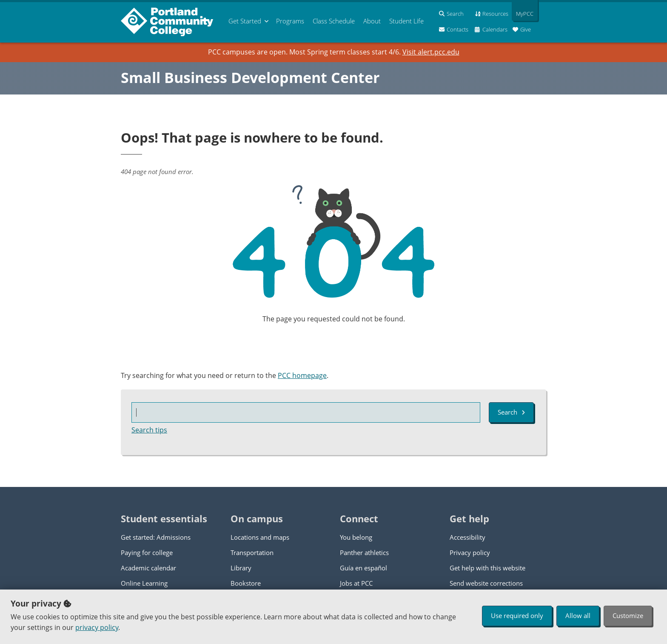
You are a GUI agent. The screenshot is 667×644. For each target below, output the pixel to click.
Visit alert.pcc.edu (431, 52)
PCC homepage (302, 375)
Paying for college (147, 552)
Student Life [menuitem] (406, 21)
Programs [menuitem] (290, 21)
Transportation (252, 552)
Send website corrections (486, 583)
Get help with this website (487, 568)
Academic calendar (148, 568)
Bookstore (246, 583)
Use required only (517, 615)
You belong (356, 537)
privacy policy (97, 627)
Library (241, 568)
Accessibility (467, 537)
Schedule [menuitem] (334, 21)
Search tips (149, 430)
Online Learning (144, 583)
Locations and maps (260, 537)
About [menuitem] (372, 21)
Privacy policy (470, 552)
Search (511, 412)
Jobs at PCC (356, 583)
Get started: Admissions (156, 537)
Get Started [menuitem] (245, 21)
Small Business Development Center (250, 77)
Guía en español (363, 568)
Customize (628, 615)
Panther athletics (364, 552)
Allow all (578, 615)
